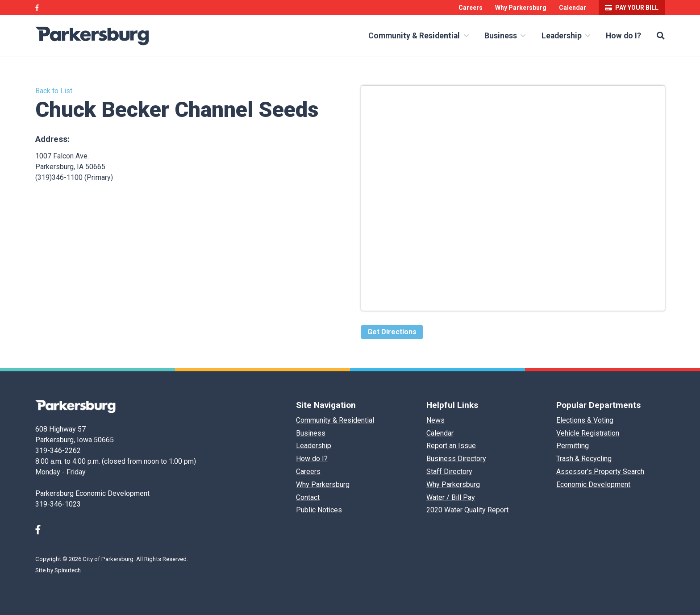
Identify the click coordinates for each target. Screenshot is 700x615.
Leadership (566, 36)
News (435, 420)
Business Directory (456, 459)
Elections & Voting (585, 420)
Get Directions (392, 332)
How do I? (623, 36)
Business (505, 36)
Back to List (54, 91)
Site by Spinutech (58, 570)
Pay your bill (632, 8)
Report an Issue (451, 446)
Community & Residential (418, 36)
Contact (308, 497)
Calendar (573, 8)
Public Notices (319, 510)
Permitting (573, 446)
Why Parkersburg (521, 8)
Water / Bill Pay (451, 497)
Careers (471, 8)
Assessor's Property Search (600, 472)
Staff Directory (449, 472)
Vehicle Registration (588, 433)
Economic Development (593, 484)
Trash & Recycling (584, 459)
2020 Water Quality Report (467, 510)
